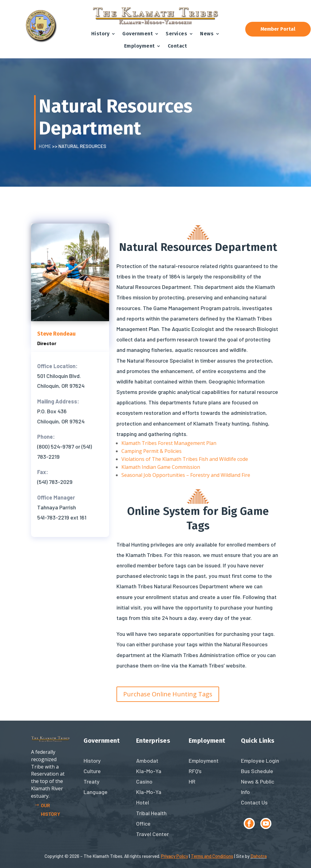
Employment (140, 46)
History (100, 34)
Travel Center (152, 834)
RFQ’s (195, 771)
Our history (51, 809)
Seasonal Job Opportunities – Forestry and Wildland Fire (186, 475)
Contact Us (254, 802)
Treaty (92, 781)
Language (96, 792)
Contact (177, 46)
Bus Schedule (257, 771)
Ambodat (147, 761)
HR (192, 781)
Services (176, 34)
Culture (92, 771)
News (207, 34)
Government (138, 34)
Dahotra (259, 856)
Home (45, 146)
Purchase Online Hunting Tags (168, 694)
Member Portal (278, 29)
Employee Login (260, 761)
